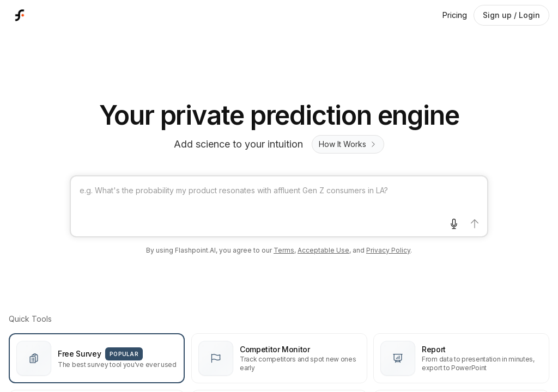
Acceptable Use (323, 250)
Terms (284, 250)
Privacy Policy (388, 250)
